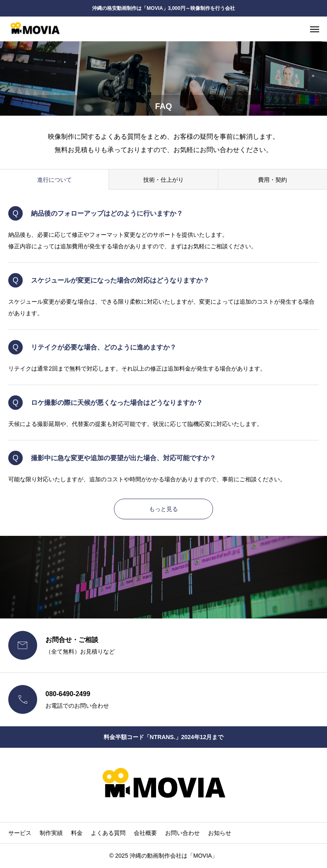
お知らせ (220, 833)
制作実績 (51, 833)
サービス (20, 833)
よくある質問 (108, 833)
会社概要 (145, 833)
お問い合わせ (182, 833)
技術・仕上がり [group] (163, 180)
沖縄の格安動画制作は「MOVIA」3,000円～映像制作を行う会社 (163, 8)
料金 (77, 833)
